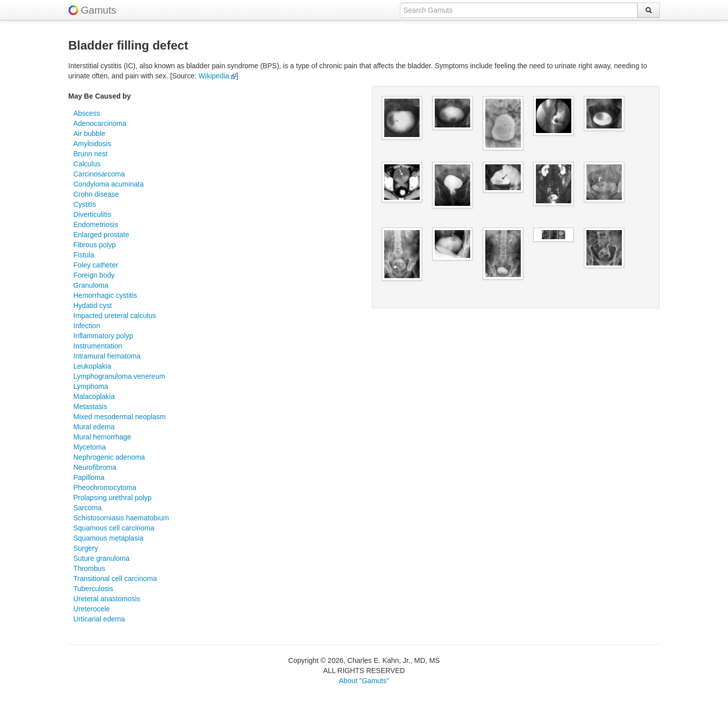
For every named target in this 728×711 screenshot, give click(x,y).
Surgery (86, 548)
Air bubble (89, 134)
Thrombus (89, 568)
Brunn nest (90, 154)
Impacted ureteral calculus (115, 316)
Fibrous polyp (95, 245)
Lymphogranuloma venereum (119, 376)
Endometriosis (96, 225)
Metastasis (90, 407)
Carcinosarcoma (99, 174)
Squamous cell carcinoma (114, 528)
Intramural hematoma (107, 356)
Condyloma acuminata (108, 184)
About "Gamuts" (364, 681)
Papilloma (89, 477)
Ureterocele (92, 609)
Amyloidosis (92, 144)
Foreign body (94, 275)
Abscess (87, 113)
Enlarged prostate (101, 235)
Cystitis (85, 204)
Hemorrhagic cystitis (105, 295)
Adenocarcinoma (100, 123)
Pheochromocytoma (105, 487)
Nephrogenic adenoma (109, 457)
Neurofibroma (95, 467)
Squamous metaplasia (108, 538)
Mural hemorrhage (102, 437)
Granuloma (91, 285)
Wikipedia (218, 76)
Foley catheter (96, 265)
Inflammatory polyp (103, 336)
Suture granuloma (101, 558)
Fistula (84, 255)
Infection (87, 326)
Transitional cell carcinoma (115, 579)
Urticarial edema (99, 619)
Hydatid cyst (93, 305)
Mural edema (94, 427)
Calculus (87, 164)
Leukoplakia (92, 366)
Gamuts (99, 10)
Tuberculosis (93, 589)
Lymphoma (91, 386)
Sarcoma (87, 508)
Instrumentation (98, 346)
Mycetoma (90, 447)
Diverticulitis (92, 214)
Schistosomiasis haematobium (121, 518)
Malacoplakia (94, 396)
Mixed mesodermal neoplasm (120, 417)
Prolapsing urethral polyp (112, 498)
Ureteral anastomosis (107, 599)
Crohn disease (96, 194)
